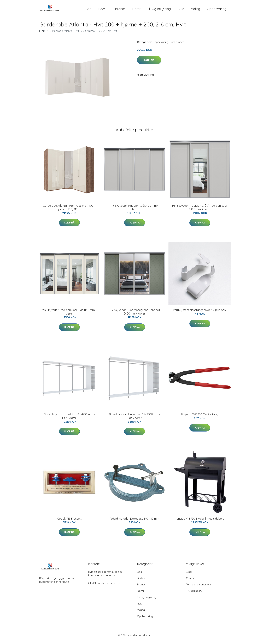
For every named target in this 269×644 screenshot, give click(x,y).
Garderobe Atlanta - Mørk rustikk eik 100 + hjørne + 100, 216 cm (69, 210)
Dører (136, 10)
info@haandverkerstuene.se (105, 586)
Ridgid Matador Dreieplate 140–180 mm (134, 522)
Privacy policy (194, 594)
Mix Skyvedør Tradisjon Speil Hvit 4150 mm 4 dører (69, 315)
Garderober (177, 45)
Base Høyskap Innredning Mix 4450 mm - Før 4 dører (69, 419)
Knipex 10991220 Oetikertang (200, 417)
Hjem (42, 34)
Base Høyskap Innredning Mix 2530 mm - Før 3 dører (135, 419)
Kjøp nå (149, 63)
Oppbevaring (217, 10)
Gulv (181, 10)
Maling (195, 10)
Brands (120, 10)
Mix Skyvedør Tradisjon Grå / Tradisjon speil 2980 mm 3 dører (200, 210)
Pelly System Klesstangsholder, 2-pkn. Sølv (200, 313)
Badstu (103, 10)
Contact (191, 581)
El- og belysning (159, 10)
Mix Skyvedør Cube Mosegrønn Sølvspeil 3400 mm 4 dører (135, 315)
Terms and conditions (199, 587)
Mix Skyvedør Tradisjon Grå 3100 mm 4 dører (135, 210)
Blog (189, 575)
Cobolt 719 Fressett (69, 522)
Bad (89, 10)
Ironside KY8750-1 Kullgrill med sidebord (200, 522)
